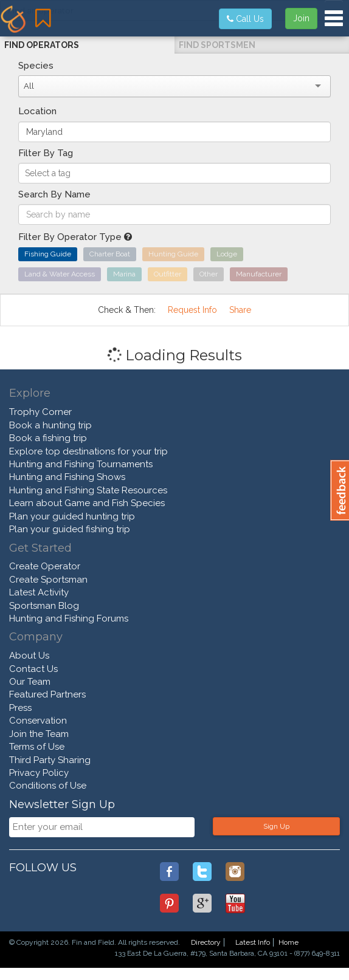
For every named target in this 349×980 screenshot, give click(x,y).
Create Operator (45, 566)
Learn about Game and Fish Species (87, 503)
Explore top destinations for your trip (88, 451)
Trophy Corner (40, 412)
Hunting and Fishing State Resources (88, 490)
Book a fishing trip (48, 438)
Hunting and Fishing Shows (67, 477)
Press (20, 708)
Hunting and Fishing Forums (69, 618)
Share (240, 310)
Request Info (192, 310)
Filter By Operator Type (75, 237)
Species (36, 66)
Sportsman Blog (44, 606)
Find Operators (42, 45)
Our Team (30, 682)
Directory (206, 942)
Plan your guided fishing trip (70, 529)
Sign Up (276, 826)
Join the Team (39, 734)
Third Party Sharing (50, 760)
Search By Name (54, 194)
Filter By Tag (46, 153)
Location (37, 111)
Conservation (38, 721)
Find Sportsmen (217, 45)
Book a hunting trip (50, 425)
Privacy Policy (39, 773)
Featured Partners (47, 694)
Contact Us (33, 669)
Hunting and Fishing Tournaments (81, 464)
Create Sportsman (48, 580)
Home (289, 942)
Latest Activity (39, 592)
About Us (29, 656)
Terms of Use (37, 747)
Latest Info (253, 942)
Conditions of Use (48, 786)
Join (301, 18)
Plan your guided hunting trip (72, 516)
